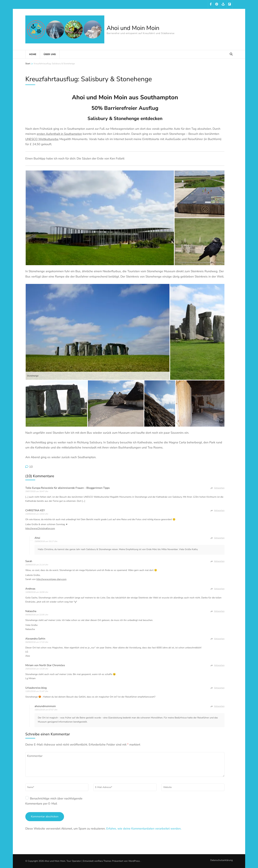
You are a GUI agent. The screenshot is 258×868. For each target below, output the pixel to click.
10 (31, 467)
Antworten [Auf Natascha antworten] (219, 611)
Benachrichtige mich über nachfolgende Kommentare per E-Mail (54, 801)
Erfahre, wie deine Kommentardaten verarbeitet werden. (144, 829)
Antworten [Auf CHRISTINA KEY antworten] (219, 510)
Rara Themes (105, 861)
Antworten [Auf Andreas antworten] (219, 589)
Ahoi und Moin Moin (133, 28)
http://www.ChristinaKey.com (40, 528)
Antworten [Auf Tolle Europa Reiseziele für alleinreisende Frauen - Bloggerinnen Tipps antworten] (219, 488)
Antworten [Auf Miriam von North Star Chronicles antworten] (219, 665)
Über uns (50, 54)
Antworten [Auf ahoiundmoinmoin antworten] (219, 706)
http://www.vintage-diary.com (51, 579)
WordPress (134, 861)
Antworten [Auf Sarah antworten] (219, 561)
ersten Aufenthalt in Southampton (59, 134)
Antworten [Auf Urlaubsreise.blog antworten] (219, 688)
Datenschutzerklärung (221, 860)
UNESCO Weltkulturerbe (42, 139)
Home (33, 54)
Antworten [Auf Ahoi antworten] (219, 538)
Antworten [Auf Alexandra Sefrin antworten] (219, 639)
